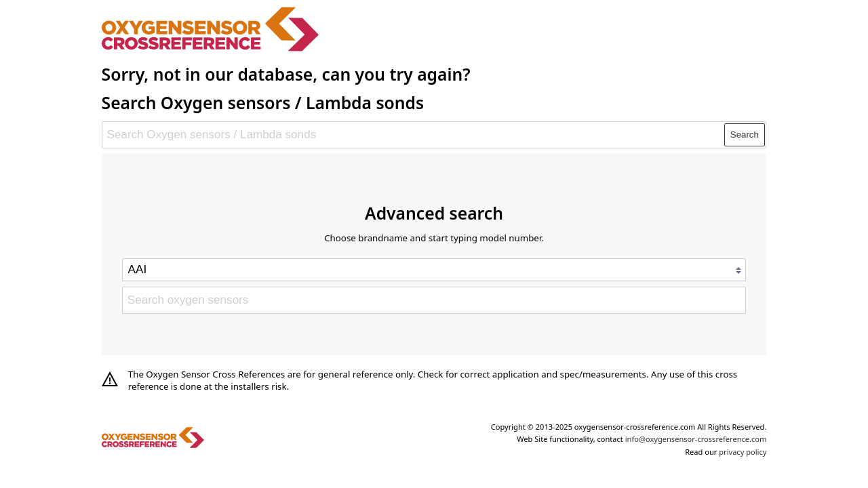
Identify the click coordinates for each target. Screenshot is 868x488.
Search (745, 135)
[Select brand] (434, 270)
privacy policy (743, 452)
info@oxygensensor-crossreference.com (696, 439)
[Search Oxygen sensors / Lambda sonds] (414, 135)
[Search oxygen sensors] (434, 300)
